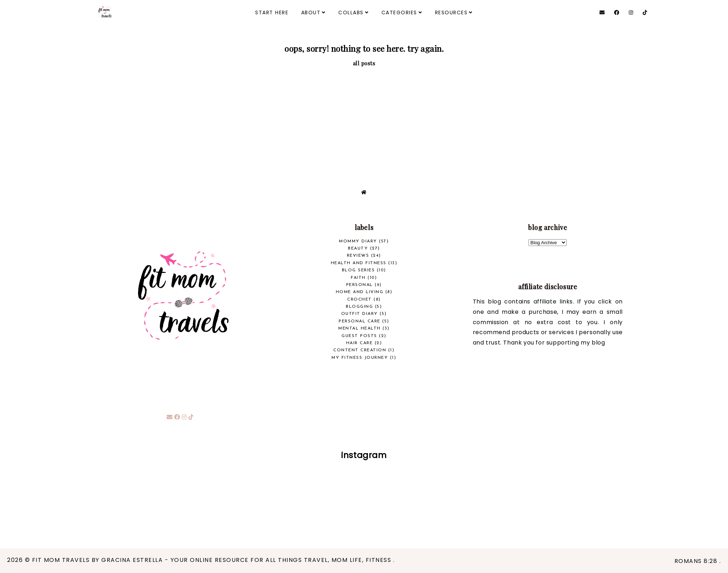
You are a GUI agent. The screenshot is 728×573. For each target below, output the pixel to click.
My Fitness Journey (360, 358)
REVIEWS (358, 256)
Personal (360, 285)
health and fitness (359, 263)
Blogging (359, 307)
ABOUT (311, 12)
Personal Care (360, 321)
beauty (358, 248)
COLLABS (351, 12)
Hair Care (360, 343)
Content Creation (360, 350)
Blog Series (358, 270)
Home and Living (360, 292)
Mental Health (360, 328)
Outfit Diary (360, 314)
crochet (360, 300)
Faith (358, 278)
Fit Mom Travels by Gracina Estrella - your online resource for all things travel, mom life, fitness (213, 560)
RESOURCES (451, 12)
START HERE (272, 12)
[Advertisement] (364, 121)
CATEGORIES (399, 12)
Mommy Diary (358, 241)
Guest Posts (359, 336)
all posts (364, 63)
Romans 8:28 (697, 561)
